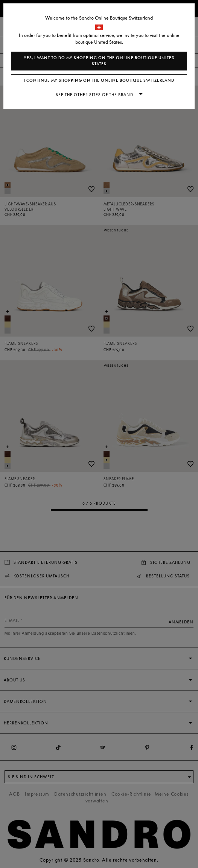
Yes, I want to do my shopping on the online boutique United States (99, 61)
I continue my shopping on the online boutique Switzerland (99, 80)
